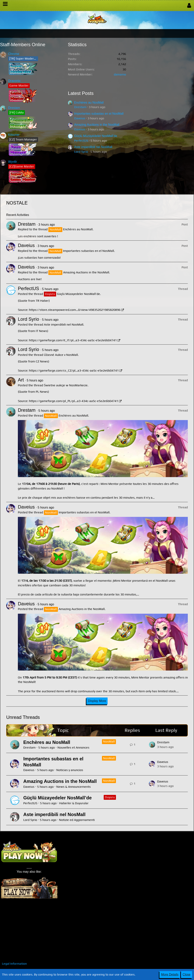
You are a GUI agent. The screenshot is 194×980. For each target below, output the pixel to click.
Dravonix (14, 81)
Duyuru (110, 797)
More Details (170, 974)
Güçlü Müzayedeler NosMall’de (96, 136)
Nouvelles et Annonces (73, 747)
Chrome (14, 54)
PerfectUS (81, 141)
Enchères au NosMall (89, 103)
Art (21, 380)
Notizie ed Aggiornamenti (77, 820)
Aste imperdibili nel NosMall (93, 147)
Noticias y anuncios (70, 770)
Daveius (80, 118)
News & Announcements (74, 787)
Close (187, 974)
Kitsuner (14, 135)
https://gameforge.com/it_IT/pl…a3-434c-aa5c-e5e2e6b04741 (73, 340)
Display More (97, 701)
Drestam (14, 108)
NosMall (109, 741)
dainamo (120, 74)
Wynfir (13, 162)
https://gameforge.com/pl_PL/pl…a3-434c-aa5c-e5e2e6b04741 (74, 401)
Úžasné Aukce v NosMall (61, 355)
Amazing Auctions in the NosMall (97, 125)
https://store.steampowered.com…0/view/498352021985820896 (75, 310)
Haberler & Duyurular (74, 803)
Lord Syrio (81, 152)
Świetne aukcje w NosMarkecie (66, 385)
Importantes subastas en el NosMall (99, 114)
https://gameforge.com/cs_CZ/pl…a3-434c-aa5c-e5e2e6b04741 (74, 370)
